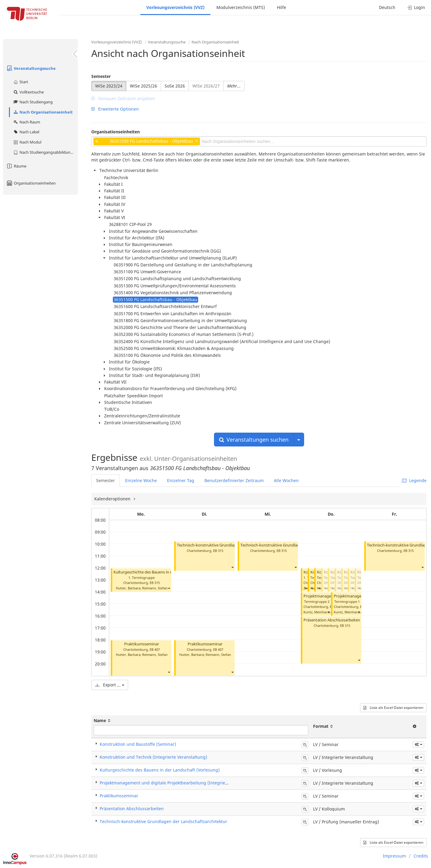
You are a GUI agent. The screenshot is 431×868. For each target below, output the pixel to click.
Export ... (110, 685)
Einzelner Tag (181, 480)
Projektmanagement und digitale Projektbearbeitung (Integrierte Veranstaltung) (181, 783)
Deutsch (387, 7)
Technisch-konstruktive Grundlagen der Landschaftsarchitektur (233, 545)
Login (416, 7)
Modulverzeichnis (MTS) (241, 7)
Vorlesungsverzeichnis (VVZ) (175, 7)
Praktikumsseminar (142, 644)
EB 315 (155, 583)
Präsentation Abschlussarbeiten (332, 620)
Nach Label (26, 132)
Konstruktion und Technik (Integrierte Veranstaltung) (153, 757)
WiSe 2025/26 (144, 86)
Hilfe (281, 7)
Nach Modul (27, 142)
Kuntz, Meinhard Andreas (323, 612)
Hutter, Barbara (128, 588)
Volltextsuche (28, 92)
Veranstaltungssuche (31, 68)
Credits (421, 856)
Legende (414, 480)
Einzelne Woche (141, 480)
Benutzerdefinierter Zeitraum (234, 480)
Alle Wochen (286, 480)
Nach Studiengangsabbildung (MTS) (45, 152)
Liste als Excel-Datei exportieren (393, 708)
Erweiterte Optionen (115, 109)
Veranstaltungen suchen (254, 440)
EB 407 (155, 649)
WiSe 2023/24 (109, 86)
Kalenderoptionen (113, 499)
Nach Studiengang (33, 102)
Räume (16, 166)
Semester (101, 76)
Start (21, 82)
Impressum (394, 856)
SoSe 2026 (175, 86)
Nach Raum (26, 122)
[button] (169, 588)
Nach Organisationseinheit (43, 112)
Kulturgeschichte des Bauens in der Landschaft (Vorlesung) (166, 572)
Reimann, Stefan (155, 588)
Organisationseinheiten (31, 183)
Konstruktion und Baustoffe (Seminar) (138, 744)
